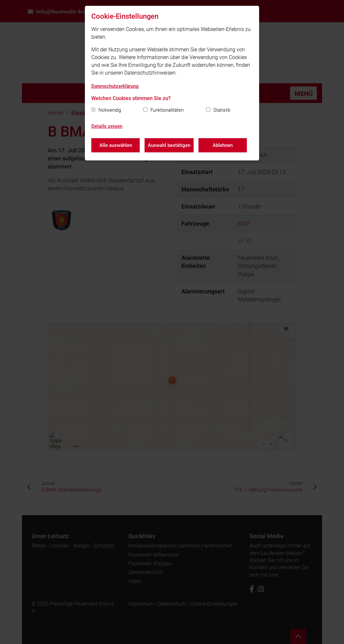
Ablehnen (223, 145)
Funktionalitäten (167, 110)
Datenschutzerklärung (115, 86)
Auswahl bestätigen (169, 145)
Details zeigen (107, 126)
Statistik (222, 110)
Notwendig (110, 110)
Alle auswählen (116, 145)
